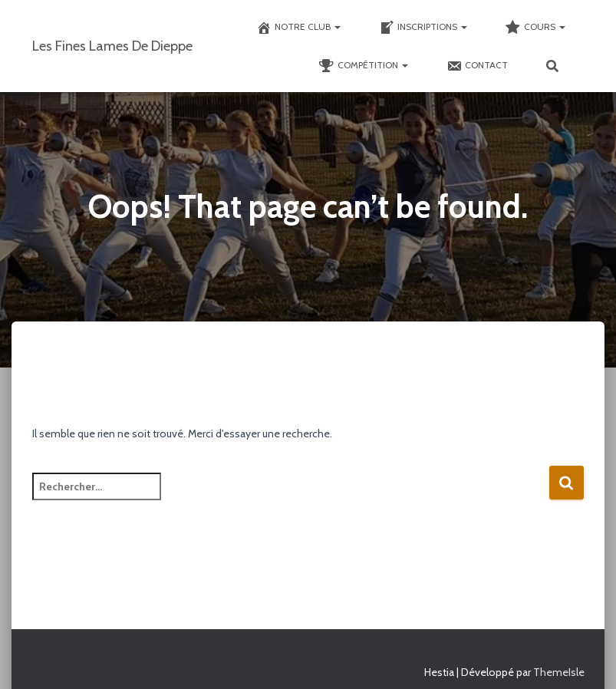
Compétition (364, 66)
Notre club (298, 28)
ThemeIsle (559, 672)
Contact (477, 66)
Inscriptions (423, 28)
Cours (535, 28)
